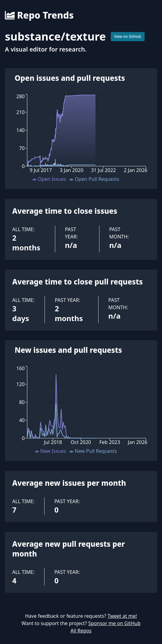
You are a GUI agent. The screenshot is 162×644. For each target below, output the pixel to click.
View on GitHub (128, 36)
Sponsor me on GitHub (114, 623)
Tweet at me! (122, 616)
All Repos (81, 631)
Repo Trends (39, 15)
